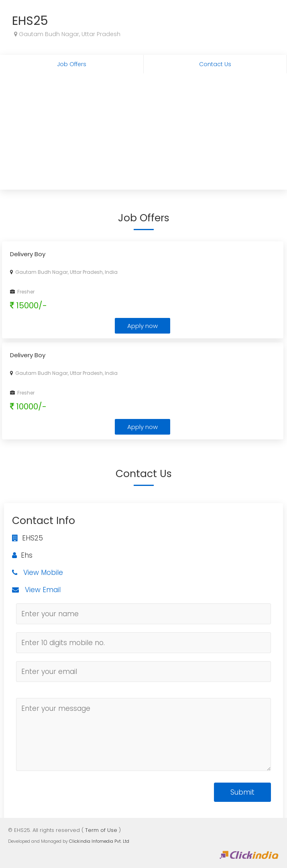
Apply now (142, 326)
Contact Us (215, 64)
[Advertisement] (143, 134)
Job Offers (72, 64)
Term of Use (101, 830)
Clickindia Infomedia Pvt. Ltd (99, 841)
